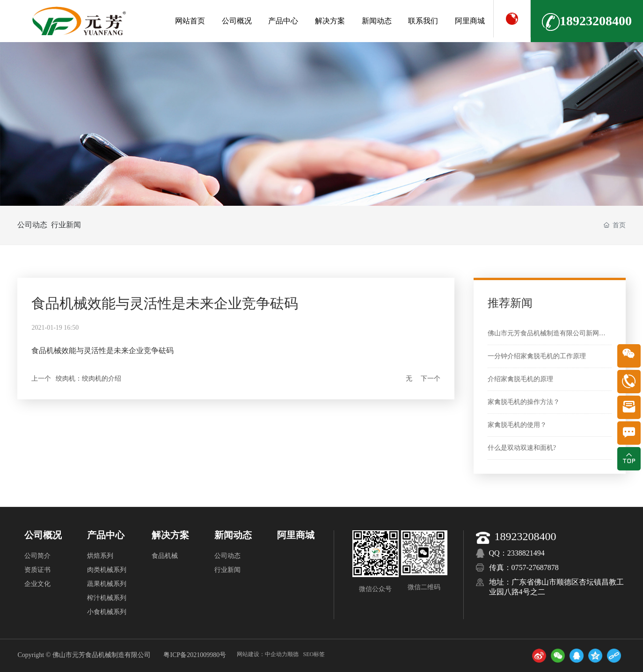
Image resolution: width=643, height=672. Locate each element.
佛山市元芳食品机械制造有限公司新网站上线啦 (556, 333)
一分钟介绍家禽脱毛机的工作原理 (537, 356)
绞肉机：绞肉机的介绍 (88, 379)
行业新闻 (79, 225)
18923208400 (587, 22)
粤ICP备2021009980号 (195, 655)
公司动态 (32, 225)
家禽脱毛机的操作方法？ (524, 402)
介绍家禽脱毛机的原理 (520, 379)
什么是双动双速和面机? (522, 448)
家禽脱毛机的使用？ (517, 425)
